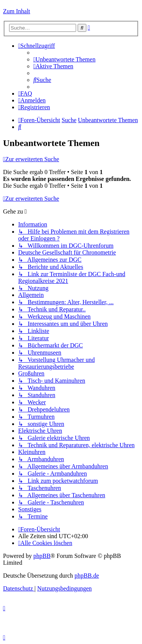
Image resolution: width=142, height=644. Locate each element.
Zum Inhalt (17, 11)
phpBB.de (87, 576)
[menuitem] (64, 59)
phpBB (42, 556)
